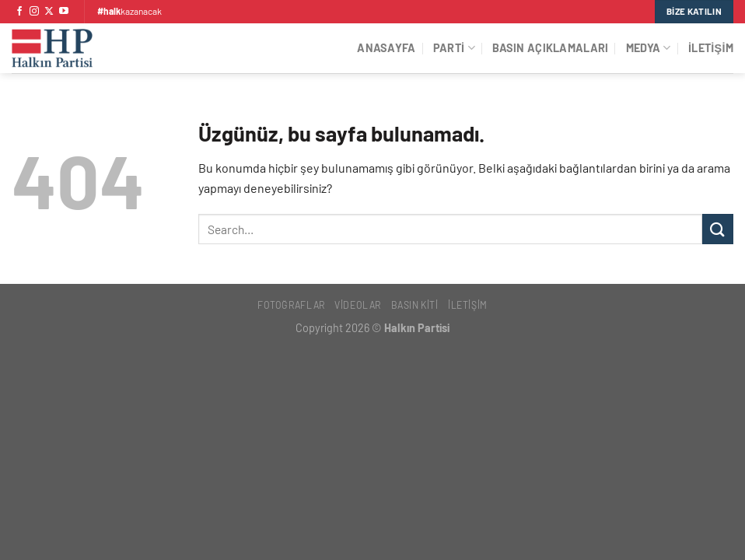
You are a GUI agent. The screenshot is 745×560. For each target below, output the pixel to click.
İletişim (711, 48)
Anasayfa (386, 48)
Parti (454, 48)
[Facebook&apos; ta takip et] (19, 12)
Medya (649, 48)
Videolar (358, 305)
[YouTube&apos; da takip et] (64, 12)
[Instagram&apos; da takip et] (34, 12)
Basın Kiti (415, 305)
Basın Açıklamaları (550, 48)
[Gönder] (718, 229)
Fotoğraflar (291, 305)
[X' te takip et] (49, 12)
